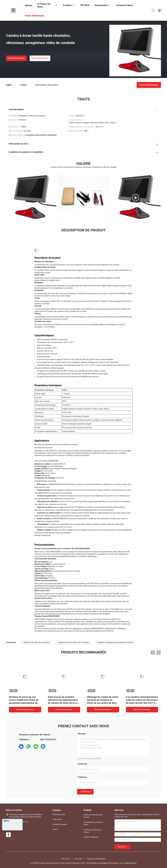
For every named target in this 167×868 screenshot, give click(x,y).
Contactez (85, 792)
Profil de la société (59, 815)
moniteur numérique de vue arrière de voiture (115, 642)
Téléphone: (83, 777)
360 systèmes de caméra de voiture (93, 823)
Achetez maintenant (43, 535)
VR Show (85, 5)
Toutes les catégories (91, 837)
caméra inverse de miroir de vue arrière (73, 642)
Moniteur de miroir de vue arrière (37, 642)
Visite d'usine (57, 819)
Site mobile (78, 859)
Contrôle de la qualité (60, 824)
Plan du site (66, 859)
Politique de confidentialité (96, 859)
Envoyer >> (122, 847)
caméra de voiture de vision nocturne (93, 816)
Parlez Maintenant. (16, 58)
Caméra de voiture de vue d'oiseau (92, 831)
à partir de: (83, 764)
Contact (55, 829)
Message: (82, 734)
